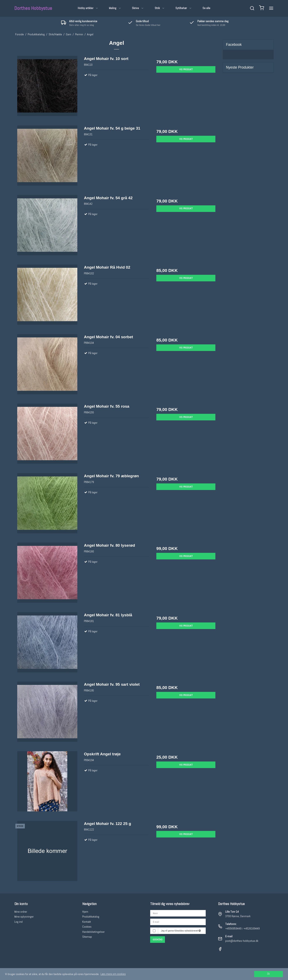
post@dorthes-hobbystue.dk (242, 941)
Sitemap (87, 937)
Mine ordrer (21, 912)
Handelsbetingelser (93, 932)
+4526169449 (252, 928)
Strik (160, 8)
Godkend (158, 940)
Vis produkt (186, 69)
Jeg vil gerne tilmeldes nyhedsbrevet (181, 931)
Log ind (18, 922)
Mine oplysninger (24, 917)
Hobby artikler (88, 8)
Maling (115, 8)
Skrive (138, 8)
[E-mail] (178, 922)
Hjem (85, 912)
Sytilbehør (184, 8)
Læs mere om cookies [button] (113, 974)
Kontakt (87, 922)
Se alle (206, 8)
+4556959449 (233, 928)
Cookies (87, 927)
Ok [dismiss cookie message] (268, 974)
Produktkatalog (91, 917)
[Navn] (178, 913)
